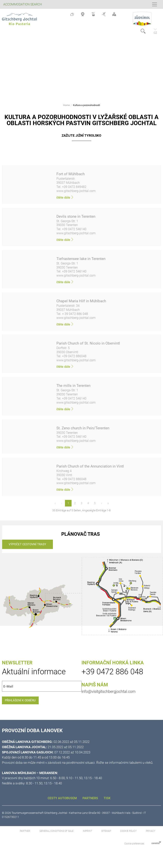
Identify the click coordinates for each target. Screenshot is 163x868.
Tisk (107, 803)
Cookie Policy (128, 836)
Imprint (88, 836)
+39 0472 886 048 (112, 674)
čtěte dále (65, 197)
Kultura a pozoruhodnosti (86, 105)
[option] (81, 66)
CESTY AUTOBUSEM (63, 803)
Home (66, 105)
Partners (91, 803)
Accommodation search (23, 4)
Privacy (151, 836)
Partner (25, 836)
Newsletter (17, 665)
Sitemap (106, 836)
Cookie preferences (134, 849)
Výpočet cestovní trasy (28, 546)
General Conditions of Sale (57, 836)
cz (155, 33)
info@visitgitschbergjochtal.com (109, 694)
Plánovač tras (81, 536)
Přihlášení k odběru (24, 704)
